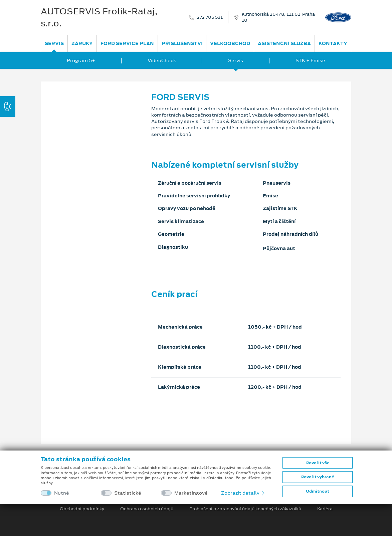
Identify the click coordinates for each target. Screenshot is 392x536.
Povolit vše (318, 463)
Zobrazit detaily (243, 493)
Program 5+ (81, 60)
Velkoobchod (230, 43)
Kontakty (333, 43)
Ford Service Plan (127, 43)
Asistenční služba (284, 43)
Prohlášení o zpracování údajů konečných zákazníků (245, 509)
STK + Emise (310, 60)
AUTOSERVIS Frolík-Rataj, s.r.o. (99, 17)
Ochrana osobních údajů (147, 509)
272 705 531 (210, 17)
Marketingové (191, 493)
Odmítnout (318, 491)
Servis (54, 43)
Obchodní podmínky (82, 509)
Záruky (82, 43)
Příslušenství (182, 43)
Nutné (62, 493)
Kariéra (325, 509)
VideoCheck (162, 60)
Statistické (128, 493)
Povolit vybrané (318, 477)
